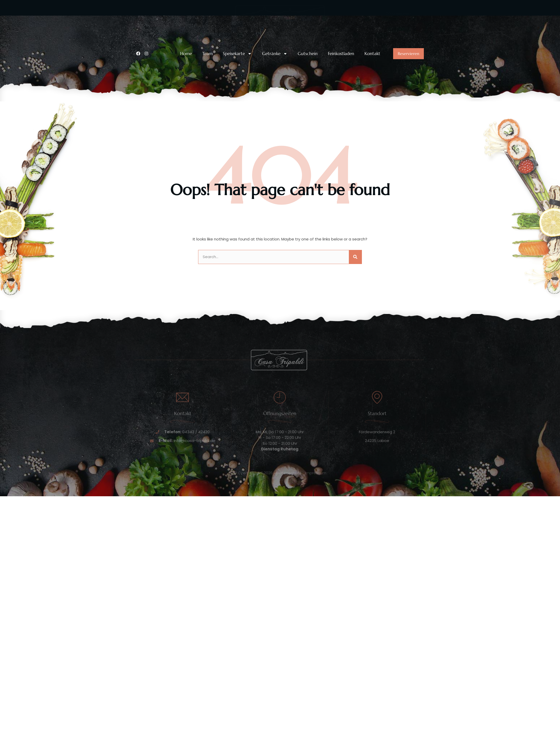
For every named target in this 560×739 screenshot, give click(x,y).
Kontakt (372, 54)
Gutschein (308, 54)
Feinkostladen (341, 54)
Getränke (275, 54)
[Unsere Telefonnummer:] (139, 23)
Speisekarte (237, 54)
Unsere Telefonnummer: (168, 19)
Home (186, 54)
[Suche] (355, 257)
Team (207, 54)
